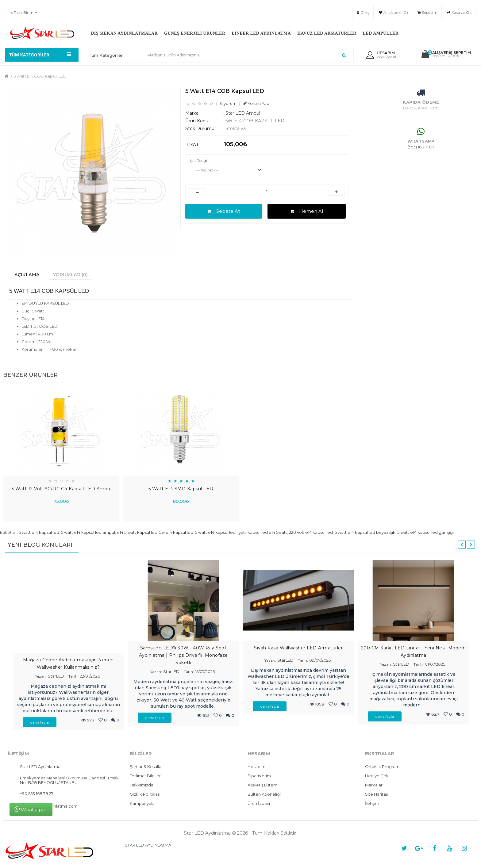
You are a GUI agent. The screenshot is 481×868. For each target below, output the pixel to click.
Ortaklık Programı (383, 767)
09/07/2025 (320, 661)
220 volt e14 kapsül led (311, 533)
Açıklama (28, 275)
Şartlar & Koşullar (146, 767)
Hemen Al (307, 211)
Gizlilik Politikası (145, 795)
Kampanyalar (143, 804)
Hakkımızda (142, 786)
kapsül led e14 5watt (267, 533)
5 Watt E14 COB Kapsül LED (40, 76)
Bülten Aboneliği (264, 795)
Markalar (374, 786)
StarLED (56, 677)
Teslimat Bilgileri (146, 776)
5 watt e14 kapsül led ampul (88, 533)
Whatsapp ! (31, 809)
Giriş (363, 12)
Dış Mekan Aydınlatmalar (124, 33)
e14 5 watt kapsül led (137, 533)
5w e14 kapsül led (176, 533)
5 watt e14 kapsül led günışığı (425, 533)
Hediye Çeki (377, 776)
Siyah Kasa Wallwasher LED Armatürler (298, 648)
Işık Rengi (198, 161)
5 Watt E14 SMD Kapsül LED (181, 489)
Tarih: (73, 677)
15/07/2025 (205, 672)
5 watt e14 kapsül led (39, 533)
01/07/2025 (435, 665)
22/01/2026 (90, 677)
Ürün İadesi (259, 804)
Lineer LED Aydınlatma (261, 33)
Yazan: (41, 677)
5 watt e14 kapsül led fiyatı (220, 533)
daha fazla (40, 723)
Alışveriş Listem (262, 786)
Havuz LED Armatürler (327, 33)
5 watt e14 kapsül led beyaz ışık (365, 533)
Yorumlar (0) (75, 275)
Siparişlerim (259, 776)
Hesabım (256, 767)
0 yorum (228, 103)
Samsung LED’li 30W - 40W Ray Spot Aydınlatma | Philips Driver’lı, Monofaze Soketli (183, 656)
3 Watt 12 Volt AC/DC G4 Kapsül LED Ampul (61, 489)
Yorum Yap (256, 103)
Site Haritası (377, 795)
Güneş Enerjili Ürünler (195, 33)
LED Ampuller (381, 33)
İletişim (372, 804)
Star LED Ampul (243, 113)
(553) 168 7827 (421, 147)
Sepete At (224, 211)
